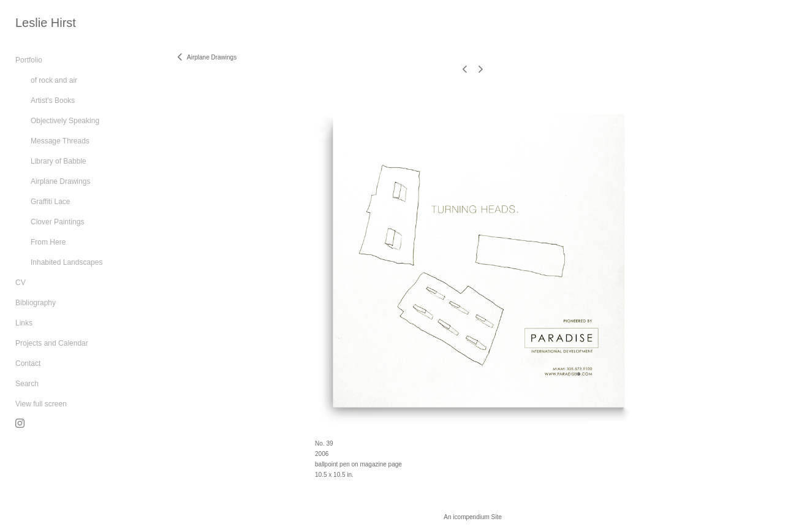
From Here (48, 242)
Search (27, 384)
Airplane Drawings (60, 181)
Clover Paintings (57, 222)
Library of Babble (59, 161)
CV (21, 283)
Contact (28, 363)
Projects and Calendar (52, 343)
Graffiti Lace (50, 202)
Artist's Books (53, 101)
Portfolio (29, 60)
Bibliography (36, 303)
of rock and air (54, 80)
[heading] (46, 23)
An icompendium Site (473, 517)
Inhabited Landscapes (66, 262)
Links (24, 323)
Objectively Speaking (65, 121)
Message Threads (60, 141)
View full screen (41, 404)
